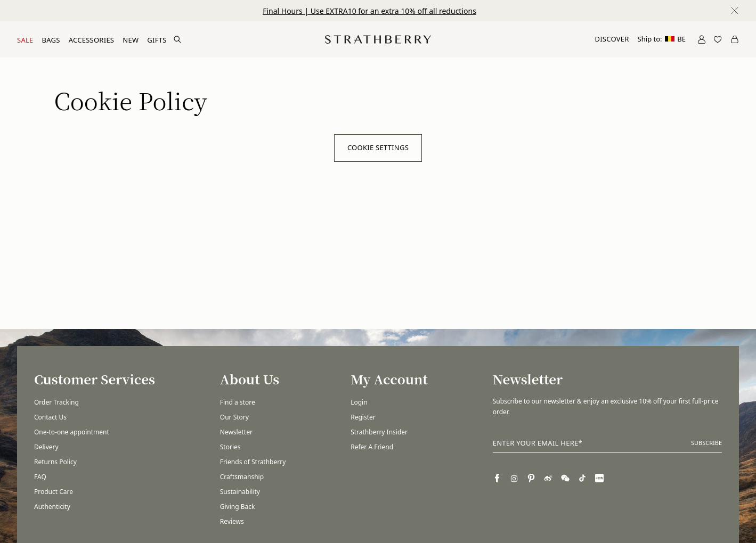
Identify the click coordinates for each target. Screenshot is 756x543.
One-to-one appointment (72, 432)
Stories (230, 447)
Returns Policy (55, 462)
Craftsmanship (242, 477)
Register (363, 417)
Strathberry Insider (379, 432)
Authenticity (52, 507)
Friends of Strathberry (253, 462)
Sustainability (240, 492)
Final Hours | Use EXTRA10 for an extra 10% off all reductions (369, 11)
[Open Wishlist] (718, 39)
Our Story (234, 417)
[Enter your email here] (607, 443)
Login (359, 402)
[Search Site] (177, 39)
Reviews (232, 521)
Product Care (54, 492)
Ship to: (662, 39)
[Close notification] (735, 11)
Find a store (238, 402)
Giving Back (238, 507)
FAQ (40, 477)
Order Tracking (56, 402)
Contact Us (50, 417)
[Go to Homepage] (378, 39)
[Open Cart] (735, 39)
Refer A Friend (372, 447)
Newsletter (236, 432)
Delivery (46, 447)
